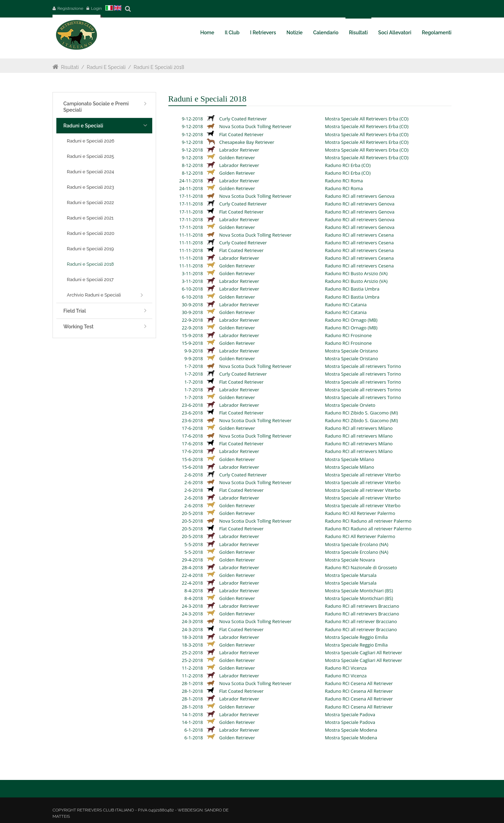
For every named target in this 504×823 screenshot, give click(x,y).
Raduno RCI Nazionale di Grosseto (361, 567)
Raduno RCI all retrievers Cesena (359, 235)
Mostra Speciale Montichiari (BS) (359, 591)
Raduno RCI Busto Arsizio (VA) (356, 273)
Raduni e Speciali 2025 (90, 156)
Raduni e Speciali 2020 (91, 233)
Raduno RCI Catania (346, 305)
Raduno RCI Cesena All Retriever (359, 683)
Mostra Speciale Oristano (351, 351)
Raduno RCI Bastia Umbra (352, 289)
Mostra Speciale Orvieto (350, 405)
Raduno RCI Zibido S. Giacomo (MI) (361, 413)
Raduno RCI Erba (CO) (348, 165)
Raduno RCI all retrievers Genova (360, 196)
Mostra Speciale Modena (351, 730)
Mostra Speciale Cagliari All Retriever (363, 653)
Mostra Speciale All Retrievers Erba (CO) (367, 119)
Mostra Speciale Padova (350, 714)
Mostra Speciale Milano (349, 459)
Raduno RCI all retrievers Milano (359, 428)
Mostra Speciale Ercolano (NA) (356, 544)
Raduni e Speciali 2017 (90, 280)
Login (96, 8)
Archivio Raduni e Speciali (94, 295)
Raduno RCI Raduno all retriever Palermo (368, 521)
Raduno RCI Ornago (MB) (351, 320)
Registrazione (70, 8)
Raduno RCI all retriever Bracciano (361, 621)
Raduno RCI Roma (344, 181)
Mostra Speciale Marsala (351, 575)
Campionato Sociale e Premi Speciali (96, 107)
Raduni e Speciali (106, 67)
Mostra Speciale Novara (350, 560)
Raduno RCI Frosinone (348, 335)
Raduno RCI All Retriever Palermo (360, 513)
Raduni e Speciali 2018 (159, 67)
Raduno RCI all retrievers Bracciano (362, 606)
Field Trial (75, 311)
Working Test (78, 327)
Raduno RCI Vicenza (346, 668)
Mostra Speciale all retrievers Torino (363, 366)
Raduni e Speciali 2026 (91, 141)
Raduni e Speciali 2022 (90, 203)
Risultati (70, 67)
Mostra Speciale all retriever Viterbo (363, 475)
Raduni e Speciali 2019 (90, 249)
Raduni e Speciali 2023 (90, 187)
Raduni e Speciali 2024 (90, 172)
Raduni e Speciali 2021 (90, 218)
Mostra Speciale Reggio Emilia (356, 637)
